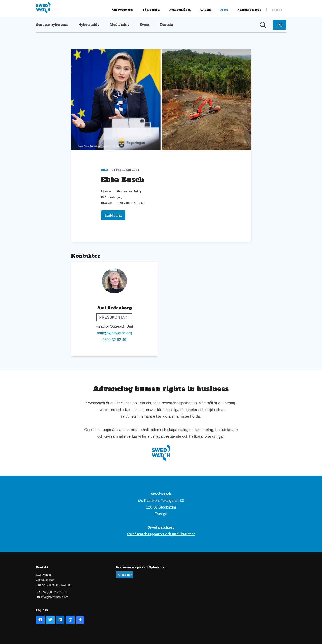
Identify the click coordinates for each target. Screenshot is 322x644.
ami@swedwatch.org (114, 333)
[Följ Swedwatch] (279, 25)
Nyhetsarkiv (89, 24)
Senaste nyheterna (52, 24)
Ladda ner (113, 215)
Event (145, 24)
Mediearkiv (120, 24)
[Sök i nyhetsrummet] (263, 25)
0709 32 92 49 (114, 340)
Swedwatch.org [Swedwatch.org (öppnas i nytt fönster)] (161, 527)
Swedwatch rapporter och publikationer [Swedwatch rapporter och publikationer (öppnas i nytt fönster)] (161, 534)
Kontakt (167, 24)
